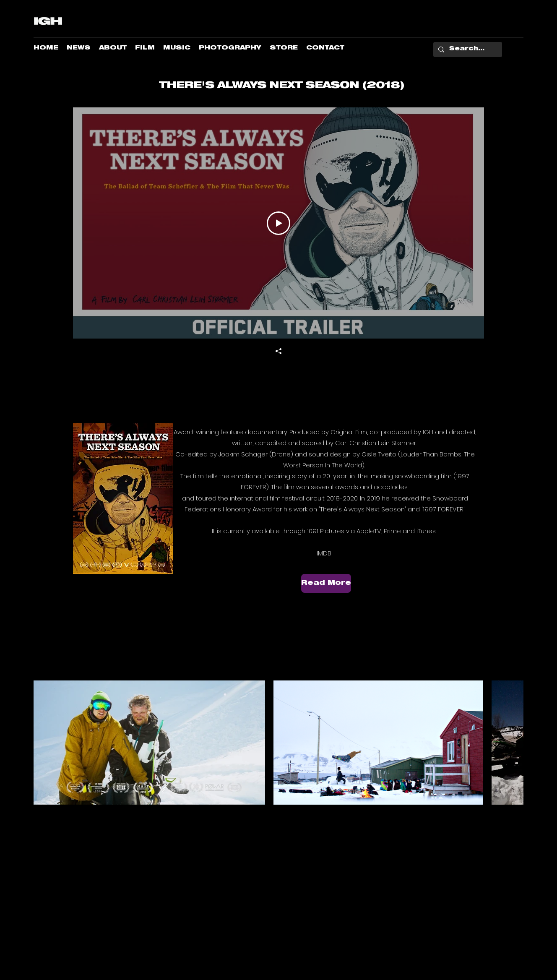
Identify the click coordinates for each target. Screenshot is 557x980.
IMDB (324, 553)
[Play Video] (278, 223)
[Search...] (467, 50)
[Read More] (326, 583)
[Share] (278, 351)
